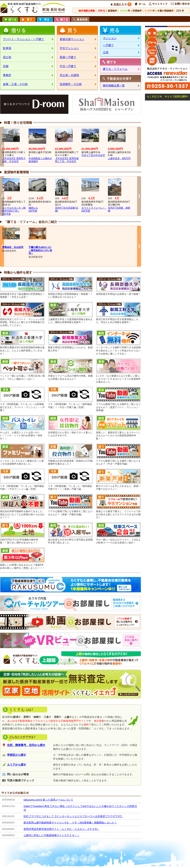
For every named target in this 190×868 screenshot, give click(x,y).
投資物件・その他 (71, 84)
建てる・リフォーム (115, 69)
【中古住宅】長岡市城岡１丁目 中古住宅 (67, 160)
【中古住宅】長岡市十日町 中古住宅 (14, 160)
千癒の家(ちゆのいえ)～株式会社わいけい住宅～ (40, 250)
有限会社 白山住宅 (13, 247)
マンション (110, 38)
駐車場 (7, 48)
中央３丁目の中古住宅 (93, 155)
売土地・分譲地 (69, 75)
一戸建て (108, 45)
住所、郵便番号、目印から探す (26, 745)
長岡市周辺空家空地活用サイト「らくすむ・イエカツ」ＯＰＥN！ (61, 829)
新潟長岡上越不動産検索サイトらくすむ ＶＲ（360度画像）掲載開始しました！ (70, 823)
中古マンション (69, 48)
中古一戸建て (68, 66)
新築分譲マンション (72, 39)
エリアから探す (17, 765)
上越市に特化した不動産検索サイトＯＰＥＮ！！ (52, 835)
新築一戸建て (68, 57)
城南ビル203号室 (33, 209)
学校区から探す (17, 755)
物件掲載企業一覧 (114, 85)
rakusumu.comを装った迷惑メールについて (48, 800)
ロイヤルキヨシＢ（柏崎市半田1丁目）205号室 (14, 211)
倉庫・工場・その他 (15, 84)
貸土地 (7, 57)
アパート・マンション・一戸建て (24, 39)
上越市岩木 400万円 (119, 158)
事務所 (7, 75)
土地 (106, 52)
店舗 (6, 66)
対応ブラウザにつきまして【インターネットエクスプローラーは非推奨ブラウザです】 (73, 816)
